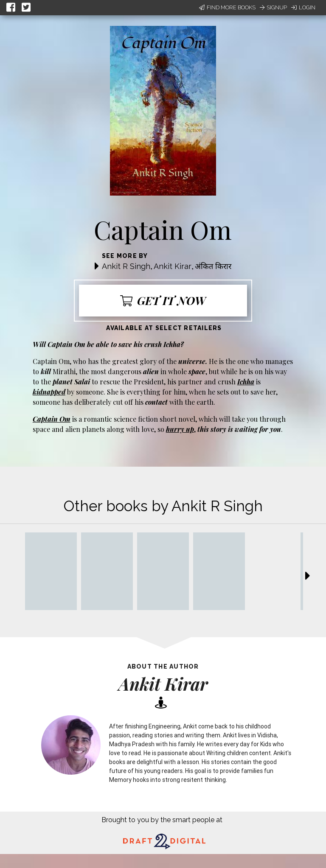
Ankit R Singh (126, 266)
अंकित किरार (213, 266)
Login (303, 7)
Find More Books (227, 7)
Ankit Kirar (173, 266)
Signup (273, 7)
